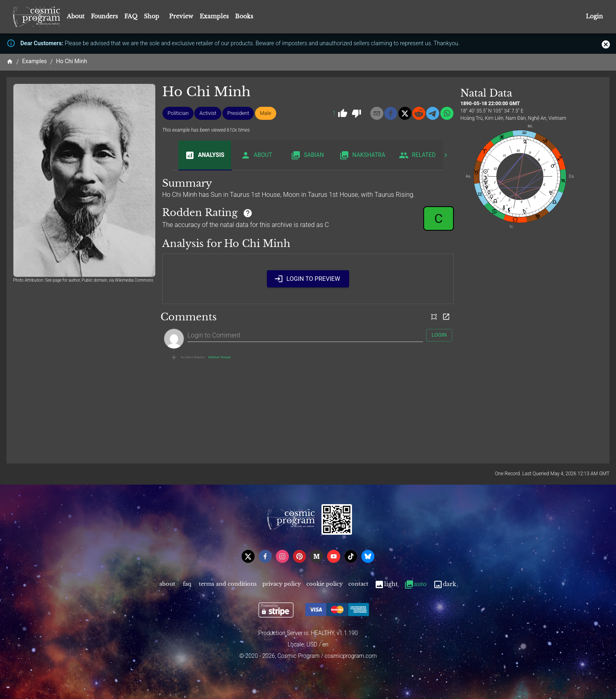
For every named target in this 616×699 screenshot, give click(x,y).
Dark (445, 584)
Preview (181, 16)
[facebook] (391, 113)
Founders (104, 16)
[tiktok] (351, 556)
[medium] (317, 556)
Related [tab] (417, 155)
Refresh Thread (220, 357)
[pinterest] (299, 556)
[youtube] (334, 556)
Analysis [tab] (205, 155)
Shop (152, 16)
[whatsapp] (447, 113)
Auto (415, 584)
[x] (405, 113)
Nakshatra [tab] (362, 155)
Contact (358, 584)
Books (244, 16)
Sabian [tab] (307, 155)
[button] (178, 113)
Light (386, 584)
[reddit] (419, 113)
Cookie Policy (324, 584)
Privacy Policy (282, 584)
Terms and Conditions (228, 584)
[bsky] (368, 556)
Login (594, 17)
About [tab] (256, 155)
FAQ (131, 16)
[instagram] (282, 556)
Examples (214, 16)
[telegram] (433, 113)
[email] (377, 113)
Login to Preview (308, 279)
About (76, 16)
